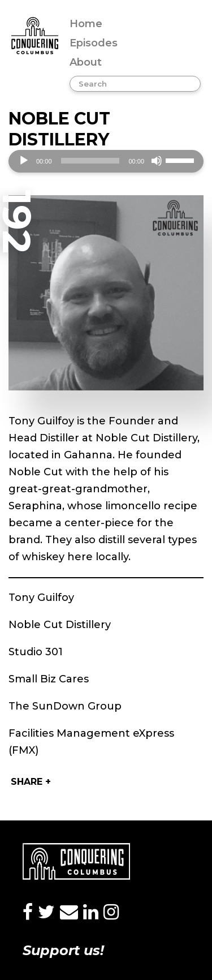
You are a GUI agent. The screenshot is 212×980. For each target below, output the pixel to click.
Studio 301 (36, 652)
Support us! (63, 950)
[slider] (90, 161)
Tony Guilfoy (41, 598)
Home (86, 24)
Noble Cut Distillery (60, 625)
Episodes (94, 43)
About (86, 62)
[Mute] (157, 161)
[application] (106, 161)
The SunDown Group (65, 706)
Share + (31, 782)
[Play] (24, 161)
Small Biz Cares (49, 679)
